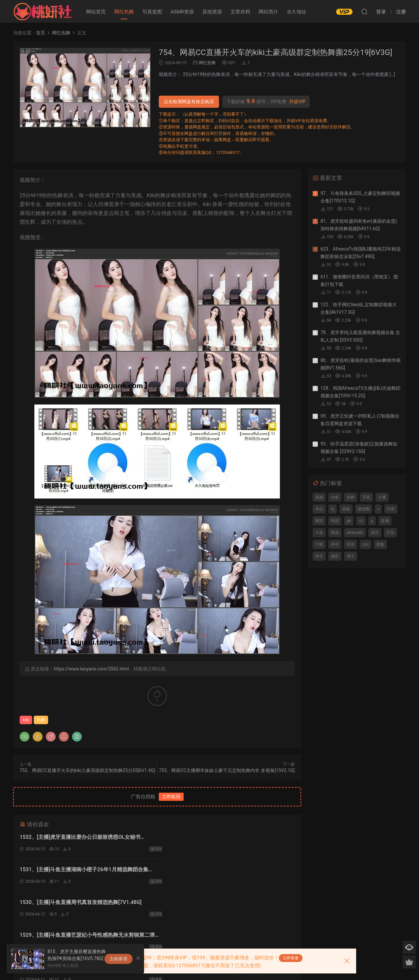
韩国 (335, 521)
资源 (351, 544)
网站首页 (96, 12)
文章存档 (240, 12)
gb (349, 521)
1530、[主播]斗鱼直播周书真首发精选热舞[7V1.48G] (81, 870)
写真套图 (152, 12)
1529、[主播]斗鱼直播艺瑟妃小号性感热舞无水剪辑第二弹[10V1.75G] (225, 871)
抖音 (391, 509)
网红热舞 (124, 12)
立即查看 (291, 958)
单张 (335, 544)
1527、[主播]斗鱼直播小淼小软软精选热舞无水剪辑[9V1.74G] (219, 904)
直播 (385, 521)
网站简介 (268, 12)
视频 (319, 497)
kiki (26, 720)
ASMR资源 (182, 12)
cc (361, 521)
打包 (391, 533)
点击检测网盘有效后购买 (189, 102)
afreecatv (355, 533)
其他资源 (212, 12)
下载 (319, 544)
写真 (366, 497)
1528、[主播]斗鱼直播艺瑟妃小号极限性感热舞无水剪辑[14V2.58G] (85, 904)
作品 (319, 509)
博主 (351, 556)
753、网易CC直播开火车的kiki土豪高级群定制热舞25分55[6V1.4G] (87, 770)
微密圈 (364, 509)
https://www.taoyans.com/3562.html (91, 669)
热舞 (41, 720)
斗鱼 (319, 533)
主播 (382, 497)
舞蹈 (319, 521)
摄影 (335, 556)
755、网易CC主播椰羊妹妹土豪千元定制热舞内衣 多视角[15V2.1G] (227, 770)
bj (333, 509)
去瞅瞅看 (118, 959)
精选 (335, 533)
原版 (346, 509)
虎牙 (375, 533)
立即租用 (171, 797)
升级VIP (297, 102)
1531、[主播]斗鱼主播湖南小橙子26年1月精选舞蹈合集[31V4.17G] (224, 838)
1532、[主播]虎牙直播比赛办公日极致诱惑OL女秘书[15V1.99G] (80, 838)
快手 (319, 556)
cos (365, 544)
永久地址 (297, 12)
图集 (380, 544)
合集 (335, 497)
